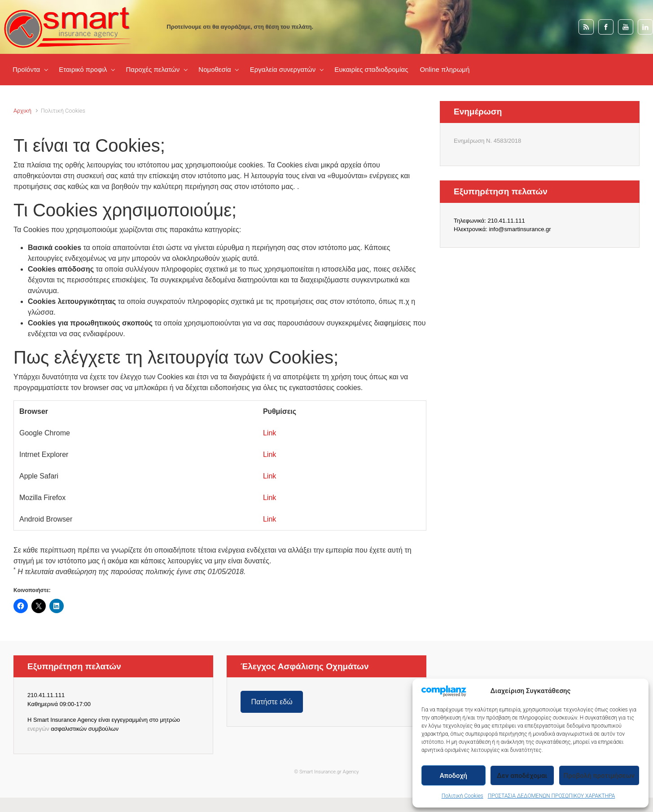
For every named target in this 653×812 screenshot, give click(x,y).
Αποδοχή (454, 776)
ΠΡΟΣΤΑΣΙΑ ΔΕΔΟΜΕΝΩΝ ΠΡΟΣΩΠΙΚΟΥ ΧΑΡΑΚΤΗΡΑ (552, 796)
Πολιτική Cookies (462, 796)
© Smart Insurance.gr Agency (326, 772)
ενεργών (38, 729)
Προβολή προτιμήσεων (599, 776)
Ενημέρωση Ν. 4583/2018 (487, 141)
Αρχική (22, 111)
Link (270, 433)
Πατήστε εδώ (272, 702)
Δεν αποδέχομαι (522, 776)
